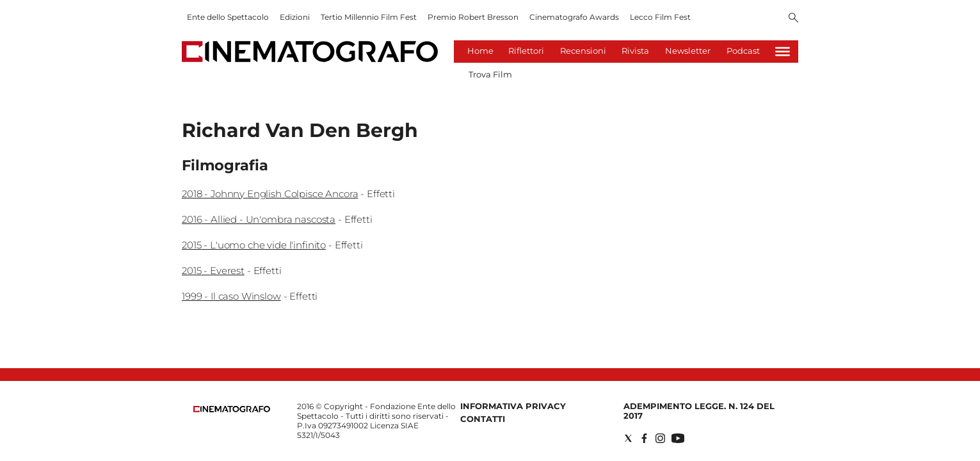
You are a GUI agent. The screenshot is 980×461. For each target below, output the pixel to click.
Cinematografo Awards (574, 17)
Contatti (483, 419)
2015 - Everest (213, 271)
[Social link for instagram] (660, 438)
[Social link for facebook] (644, 438)
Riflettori (526, 51)
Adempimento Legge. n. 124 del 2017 (699, 411)
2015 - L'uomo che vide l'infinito (254, 245)
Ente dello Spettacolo (228, 17)
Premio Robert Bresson (473, 17)
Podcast (743, 51)
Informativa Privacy (513, 406)
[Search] (793, 19)
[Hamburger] (783, 52)
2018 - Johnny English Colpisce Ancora (270, 194)
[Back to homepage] (232, 409)
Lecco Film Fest (660, 17)
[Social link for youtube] (678, 438)
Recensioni (583, 51)
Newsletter (688, 51)
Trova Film (490, 74)
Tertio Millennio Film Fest (369, 17)
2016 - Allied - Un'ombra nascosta (259, 219)
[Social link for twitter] (628, 438)
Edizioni (295, 17)
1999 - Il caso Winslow (231, 296)
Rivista (635, 51)
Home (480, 51)
